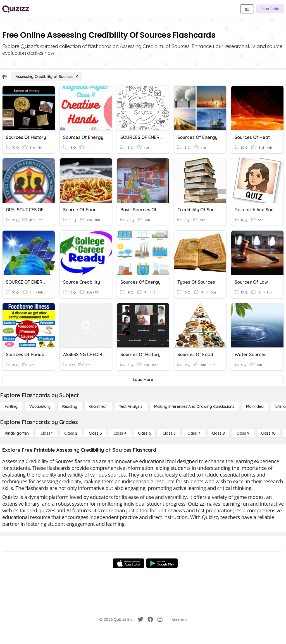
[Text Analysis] (131, 406)
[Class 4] (120, 433)
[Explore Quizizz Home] (16, 9)
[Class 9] (243, 433)
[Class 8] (218, 433)
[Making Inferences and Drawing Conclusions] (194, 406)
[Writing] (11, 406)
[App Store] (128, 563)
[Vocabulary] (40, 406)
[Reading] (70, 406)
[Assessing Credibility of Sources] (47, 77)
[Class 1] (47, 433)
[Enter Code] (270, 9)
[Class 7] (194, 433)
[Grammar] (98, 406)
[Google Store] (162, 563)
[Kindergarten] (17, 433)
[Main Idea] (255, 406)
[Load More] (143, 380)
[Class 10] (268, 433)
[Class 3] (95, 433)
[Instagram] (160, 619)
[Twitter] (140, 619)
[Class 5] (144, 433)
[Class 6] (169, 433)
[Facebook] (150, 619)
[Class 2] (71, 433)
